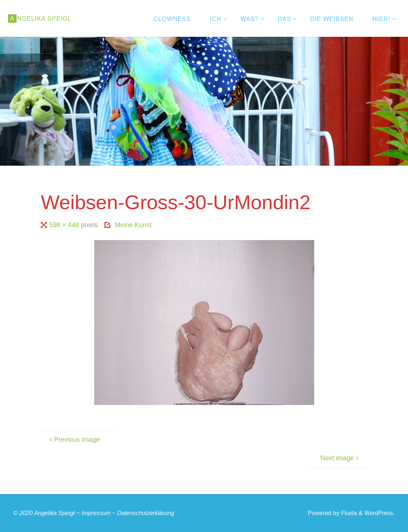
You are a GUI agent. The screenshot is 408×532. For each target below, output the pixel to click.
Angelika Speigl (55, 513)
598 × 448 (65, 225)
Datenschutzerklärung (148, 513)
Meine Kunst (133, 225)
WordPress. (379, 513)
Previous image (74, 440)
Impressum (97, 513)
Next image (340, 458)
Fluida (347, 513)
